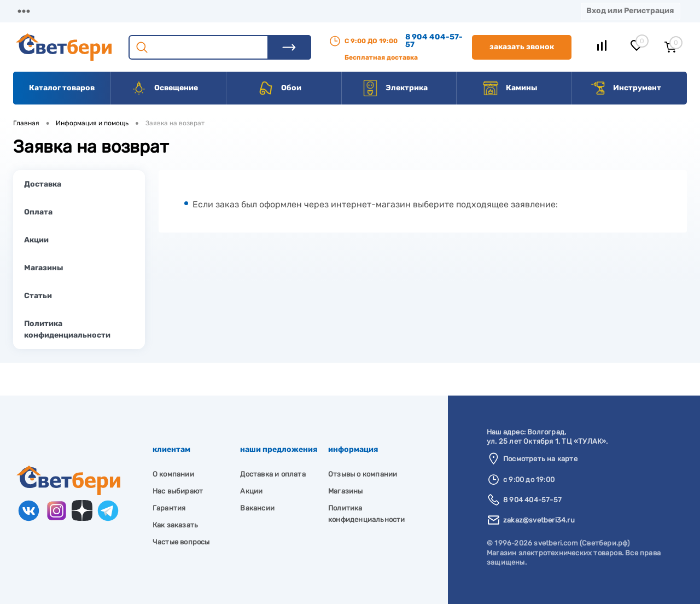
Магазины (33, 11)
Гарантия (169, 508)
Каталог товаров (62, 88)
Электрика (395, 88)
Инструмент (625, 88)
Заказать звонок (522, 47)
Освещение (164, 88)
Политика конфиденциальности (67, 329)
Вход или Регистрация (630, 11)
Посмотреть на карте (540, 459)
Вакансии (404, 11)
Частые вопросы (181, 542)
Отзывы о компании (363, 474)
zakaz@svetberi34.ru (539, 520)
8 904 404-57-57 (434, 41)
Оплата (229, 11)
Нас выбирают (178, 491)
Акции (281, 11)
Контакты (340, 11)
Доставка (170, 11)
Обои (279, 88)
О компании (102, 11)
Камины (510, 88)
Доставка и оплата (273, 474)
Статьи (38, 296)
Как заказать (175, 525)
